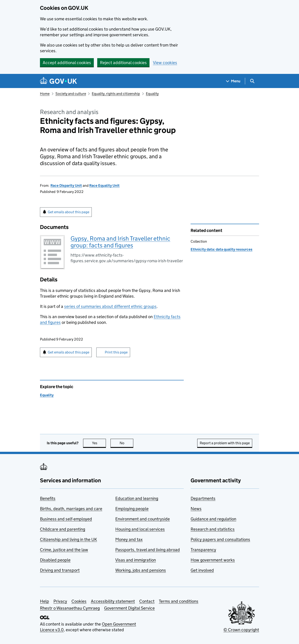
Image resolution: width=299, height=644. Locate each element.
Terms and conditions (179, 601)
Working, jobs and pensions (141, 570)
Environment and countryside (143, 519)
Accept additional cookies (67, 63)
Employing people (132, 509)
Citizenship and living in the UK (68, 539)
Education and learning (137, 498)
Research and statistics (213, 529)
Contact (147, 601)
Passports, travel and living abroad (148, 550)
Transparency (203, 550)
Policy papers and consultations (220, 539)
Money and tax (129, 539)
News (196, 509)
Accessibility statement (113, 601)
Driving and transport (60, 570)
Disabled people (55, 560)
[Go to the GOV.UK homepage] (58, 81)
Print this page (116, 352)
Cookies (79, 601)
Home (45, 94)
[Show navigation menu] (233, 81)
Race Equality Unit (104, 186)
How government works (213, 560)
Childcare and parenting (63, 529)
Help (45, 601)
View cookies (165, 63)
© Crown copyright (241, 630)
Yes (99, 443)
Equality (152, 94)
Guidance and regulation (213, 519)
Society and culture (71, 94)
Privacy (60, 601)
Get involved (202, 570)
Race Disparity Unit (66, 186)
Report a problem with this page (225, 443)
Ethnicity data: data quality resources (222, 249)
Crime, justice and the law (64, 550)
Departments (203, 498)
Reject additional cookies (123, 63)
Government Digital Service (129, 608)
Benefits (48, 498)
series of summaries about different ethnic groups (110, 306)
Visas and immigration (136, 560)
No (127, 443)
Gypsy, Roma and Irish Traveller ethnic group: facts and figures (120, 242)
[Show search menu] (252, 81)
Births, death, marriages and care (71, 509)
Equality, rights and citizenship (116, 94)
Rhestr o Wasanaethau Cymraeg (70, 608)
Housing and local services (140, 529)
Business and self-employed (66, 519)
